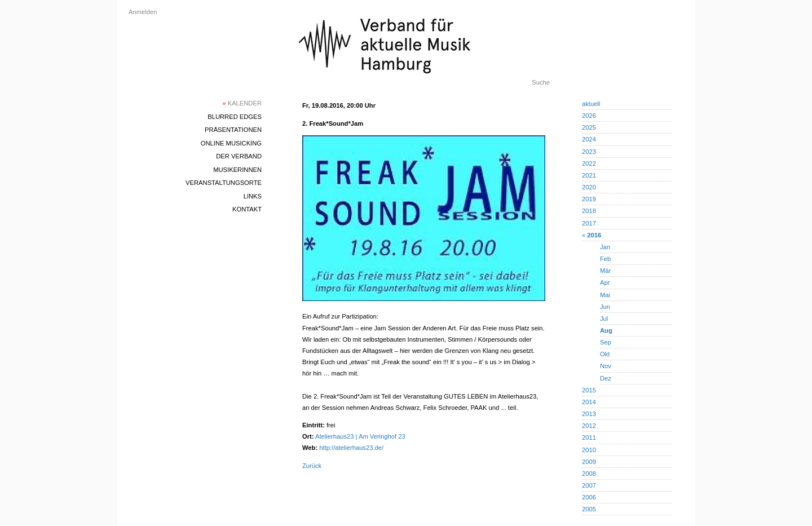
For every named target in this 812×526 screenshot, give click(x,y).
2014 (589, 402)
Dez (606, 378)
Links (253, 196)
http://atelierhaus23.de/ (351, 448)
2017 (589, 223)
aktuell (591, 104)
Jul (604, 319)
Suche (541, 82)
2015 (589, 390)
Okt (605, 354)
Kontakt (247, 209)
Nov (606, 366)
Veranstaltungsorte (224, 183)
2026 (589, 116)
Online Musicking (231, 143)
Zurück (312, 466)
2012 (589, 426)
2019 (589, 199)
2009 (589, 462)
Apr (605, 282)
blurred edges (235, 117)
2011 (589, 437)
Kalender (242, 103)
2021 (589, 175)
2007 (589, 485)
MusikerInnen (237, 170)
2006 (589, 497)
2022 (589, 163)
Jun (605, 307)
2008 (589, 474)
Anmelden (143, 12)
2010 (589, 450)
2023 (589, 152)
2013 (589, 414)
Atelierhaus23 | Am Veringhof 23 (360, 436)
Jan (605, 247)
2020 (589, 187)
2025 (589, 127)
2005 (589, 509)
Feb (605, 259)
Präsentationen (233, 130)
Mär (605, 271)
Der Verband (239, 156)
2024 (589, 139)
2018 (589, 211)
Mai (605, 295)
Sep (606, 342)
